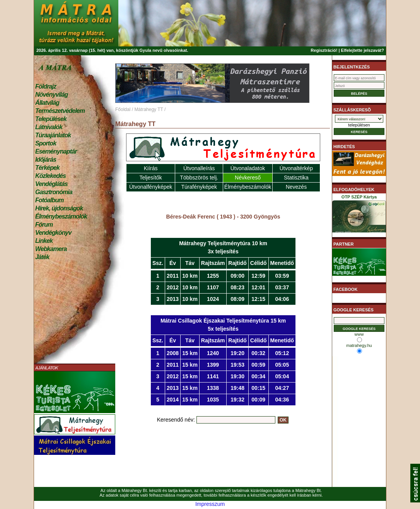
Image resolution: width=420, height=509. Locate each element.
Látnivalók (49, 127)
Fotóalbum (50, 200)
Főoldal (123, 109)
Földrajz (46, 86)
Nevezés (296, 187)
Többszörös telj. (199, 178)
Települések (51, 119)
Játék (42, 257)
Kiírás (151, 168)
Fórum (44, 225)
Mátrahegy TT (149, 109)
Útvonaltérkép (296, 168)
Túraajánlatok (53, 135)
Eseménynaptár (56, 151)
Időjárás (46, 160)
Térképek (47, 168)
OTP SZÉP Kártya (359, 215)
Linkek (44, 241)
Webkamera (51, 249)
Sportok (46, 143)
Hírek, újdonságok (59, 208)
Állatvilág (47, 103)
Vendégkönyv (53, 233)
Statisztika (296, 178)
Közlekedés (50, 176)
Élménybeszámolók (61, 216)
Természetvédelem (60, 111)
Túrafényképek (199, 187)
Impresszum (210, 504)
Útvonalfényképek (151, 187)
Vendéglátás (51, 184)
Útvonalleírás (199, 168)
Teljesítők (150, 178)
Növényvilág (51, 95)
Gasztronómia (54, 192)
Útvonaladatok (248, 168)
